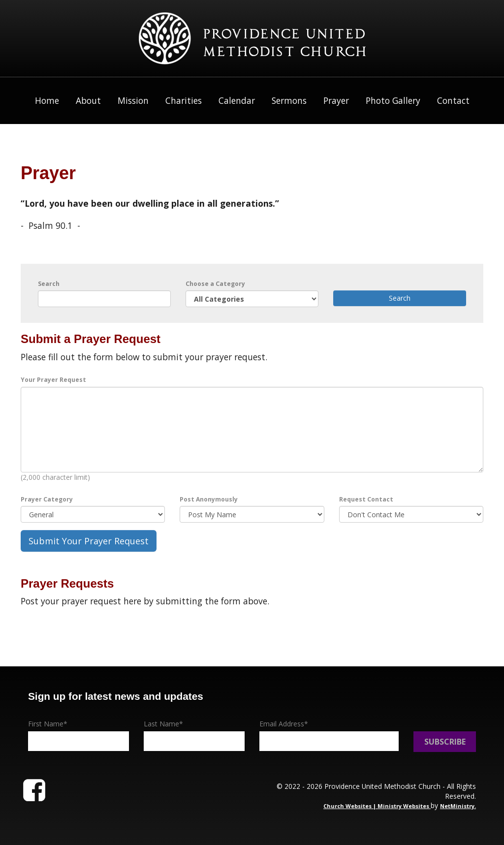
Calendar (237, 100)
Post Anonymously (209, 499)
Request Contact (366, 499)
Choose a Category (215, 284)
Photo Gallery (393, 100)
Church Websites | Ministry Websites (377, 806)
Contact (453, 100)
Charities (184, 100)
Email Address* (284, 724)
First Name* (48, 724)
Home (47, 100)
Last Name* (163, 724)
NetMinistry (457, 806)
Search (49, 284)
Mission (133, 100)
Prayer (336, 100)
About (88, 100)
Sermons (289, 100)
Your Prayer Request (53, 380)
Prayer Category (47, 499)
